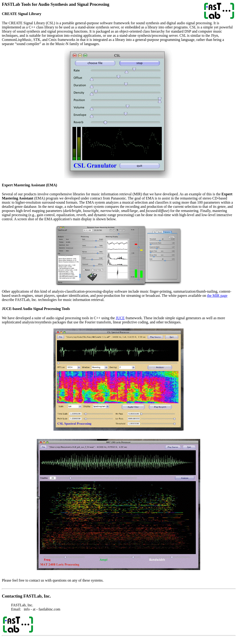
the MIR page (217, 296)
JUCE (120, 318)
